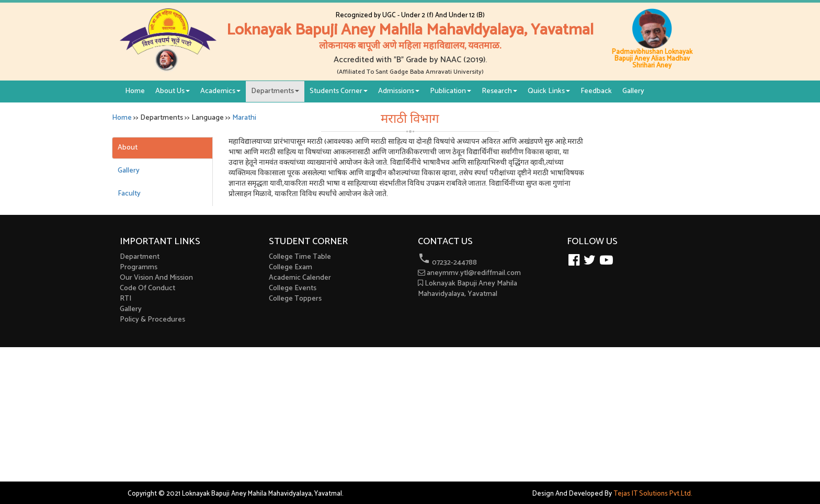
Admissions (399, 91)
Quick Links (549, 91)
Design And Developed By (612, 494)
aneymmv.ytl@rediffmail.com (469, 273)
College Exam (291, 267)
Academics (220, 91)
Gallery (633, 91)
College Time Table (300, 257)
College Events (293, 288)
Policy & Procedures (152, 320)
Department (140, 257)
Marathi (244, 118)
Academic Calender (300, 278)
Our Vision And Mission (156, 278)
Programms (139, 267)
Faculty (129, 194)
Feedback (596, 91)
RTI (126, 299)
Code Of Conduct (147, 288)
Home (135, 91)
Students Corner (339, 91)
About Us (173, 91)
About (128, 148)
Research (499, 91)
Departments (275, 91)
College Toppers (295, 299)
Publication (451, 91)
